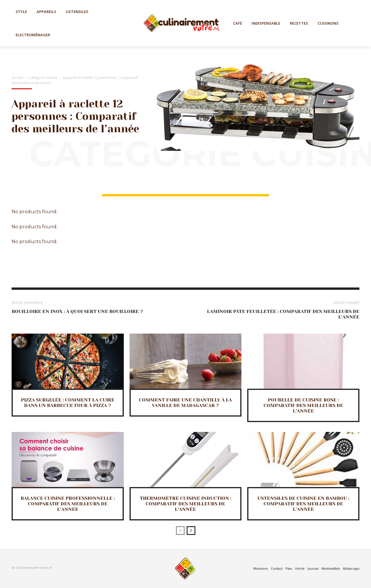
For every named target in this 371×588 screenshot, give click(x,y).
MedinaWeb (331, 568)
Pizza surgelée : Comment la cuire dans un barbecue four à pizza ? (68, 403)
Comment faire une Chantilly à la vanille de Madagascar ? (185, 403)
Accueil (17, 78)
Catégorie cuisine (43, 78)
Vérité (300, 568)
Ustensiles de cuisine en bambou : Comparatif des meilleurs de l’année (303, 504)
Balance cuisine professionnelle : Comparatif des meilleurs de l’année (68, 504)
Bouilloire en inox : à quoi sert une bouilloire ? (77, 311)
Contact (277, 568)
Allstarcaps (351, 568)
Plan (289, 568)
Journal (313, 568)
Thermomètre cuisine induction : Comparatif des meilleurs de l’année (185, 504)
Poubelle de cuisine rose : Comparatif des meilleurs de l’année (303, 405)
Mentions (261, 568)
